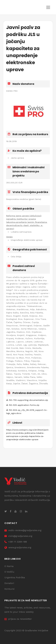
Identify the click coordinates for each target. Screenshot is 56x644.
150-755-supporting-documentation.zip (28, 400)
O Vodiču (9, 572)
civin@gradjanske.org (18, 536)
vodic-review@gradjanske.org (23, 530)
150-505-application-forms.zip (24, 405)
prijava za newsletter (18, 619)
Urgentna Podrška (15, 577)
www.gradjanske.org (18, 547)
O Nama (9, 566)
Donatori (9, 583)
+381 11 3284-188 (16, 542)
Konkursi (9, 589)
